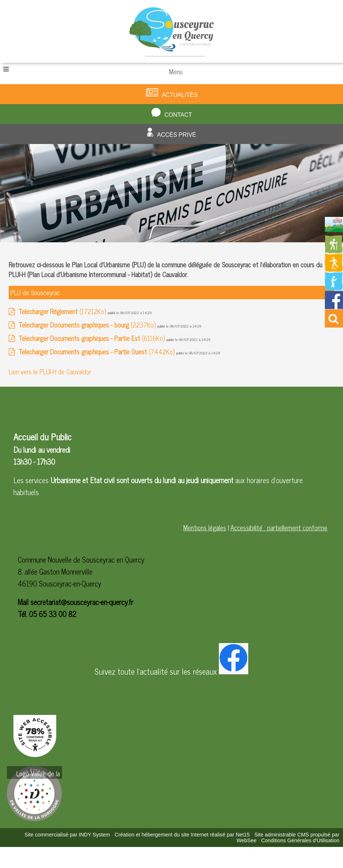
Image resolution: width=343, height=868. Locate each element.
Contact (178, 115)
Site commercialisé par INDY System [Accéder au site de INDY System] (67, 835)
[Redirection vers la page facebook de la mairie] (334, 306)
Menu (176, 71)
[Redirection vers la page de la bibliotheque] (334, 288)
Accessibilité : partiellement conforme (279, 527)
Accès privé (177, 135)
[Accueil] (171, 31)
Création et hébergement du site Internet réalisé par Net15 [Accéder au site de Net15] (182, 835)
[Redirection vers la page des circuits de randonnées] (334, 251)
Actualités (180, 95)
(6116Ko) (93, 338)
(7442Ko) (97, 351)
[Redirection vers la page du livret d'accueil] (334, 229)
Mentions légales (205, 527)
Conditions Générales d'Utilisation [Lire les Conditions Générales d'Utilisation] (300, 840)
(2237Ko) (88, 325)
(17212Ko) (63, 311)
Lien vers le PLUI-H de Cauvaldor (50, 371)
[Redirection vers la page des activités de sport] (334, 270)
